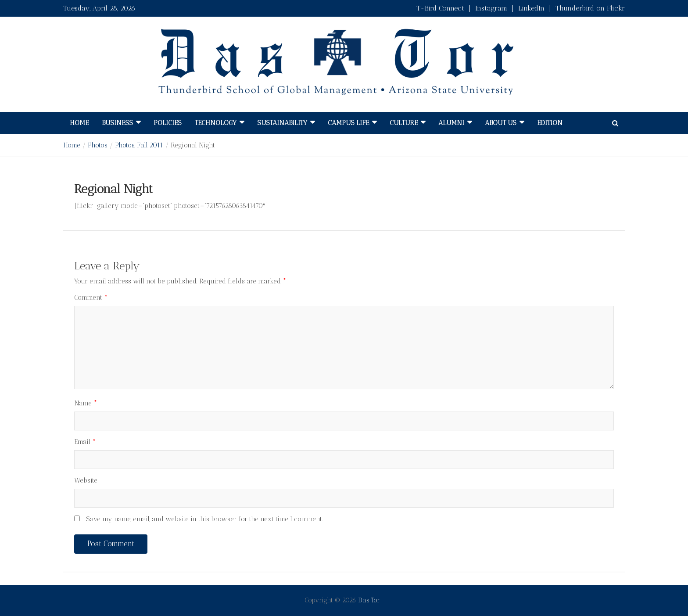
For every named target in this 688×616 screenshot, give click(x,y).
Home (79, 123)
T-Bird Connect (440, 8)
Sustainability (282, 123)
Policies (168, 123)
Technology (216, 123)
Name (86, 403)
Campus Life (348, 123)
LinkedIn (531, 8)
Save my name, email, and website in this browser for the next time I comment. (204, 519)
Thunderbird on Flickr (590, 8)
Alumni (451, 123)
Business (117, 123)
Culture (404, 123)
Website (86, 480)
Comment (91, 297)
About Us (501, 123)
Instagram (491, 8)
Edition (550, 123)
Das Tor (369, 600)
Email (85, 442)
